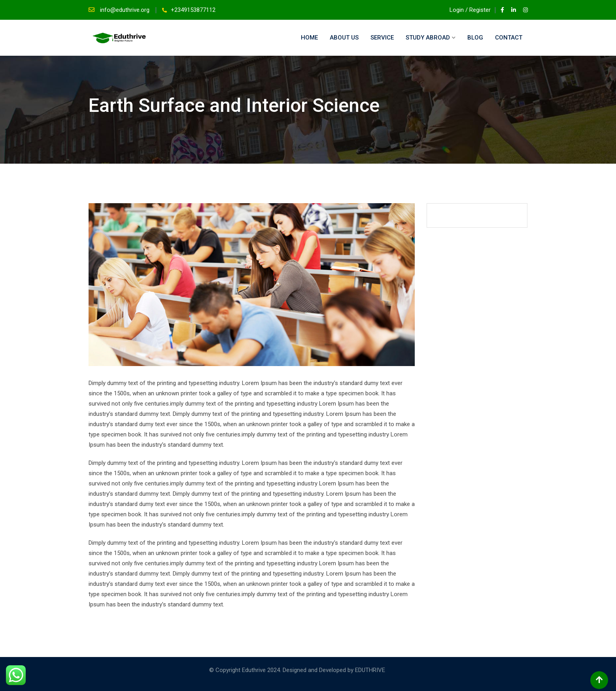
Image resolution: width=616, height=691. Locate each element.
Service (382, 38)
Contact (509, 38)
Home (309, 38)
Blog (475, 38)
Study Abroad (428, 38)
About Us (344, 38)
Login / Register (467, 10)
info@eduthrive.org (126, 10)
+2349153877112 (193, 10)
